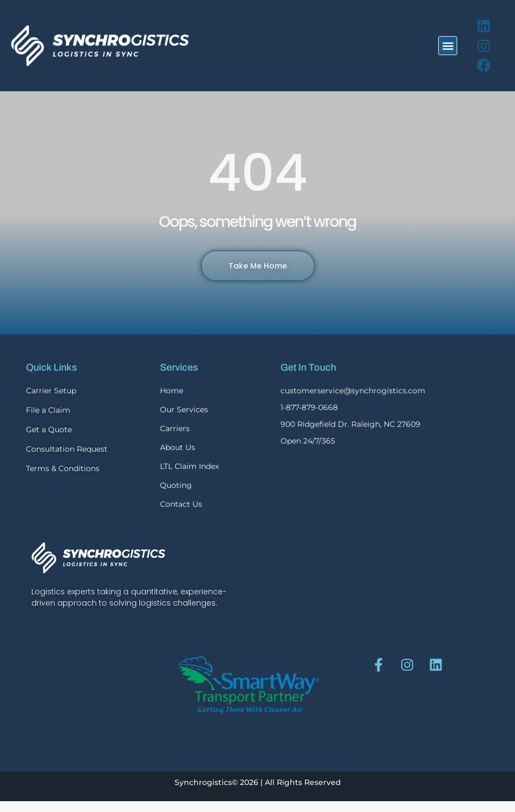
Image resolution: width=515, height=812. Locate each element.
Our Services (184, 410)
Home (172, 391)
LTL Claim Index (189, 466)
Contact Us (181, 504)
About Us (178, 447)
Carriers (175, 428)
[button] (448, 46)
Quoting (176, 485)
